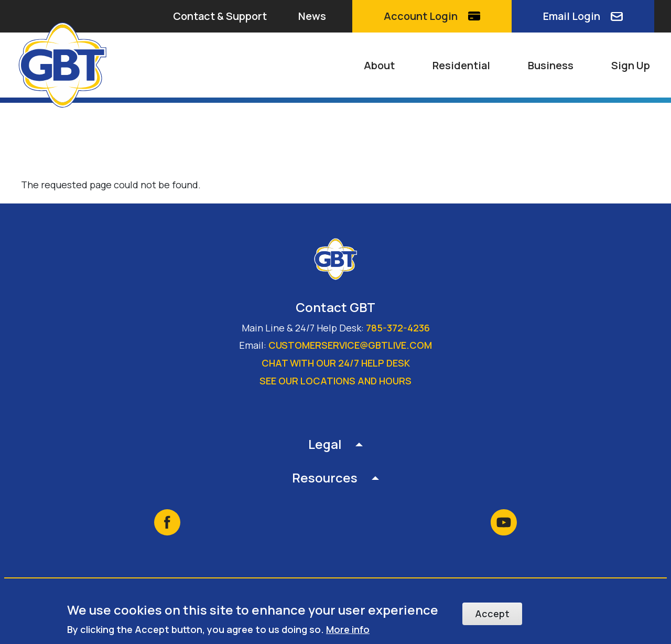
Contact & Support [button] (220, 16)
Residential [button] (461, 65)
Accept (492, 614)
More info (348, 630)
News (312, 16)
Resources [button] (325, 477)
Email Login (572, 16)
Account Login (421, 16)
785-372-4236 (398, 328)
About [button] (379, 65)
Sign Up (631, 65)
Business (551, 65)
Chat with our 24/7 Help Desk (336, 363)
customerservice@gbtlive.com (350, 345)
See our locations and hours (335, 381)
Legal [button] (325, 444)
